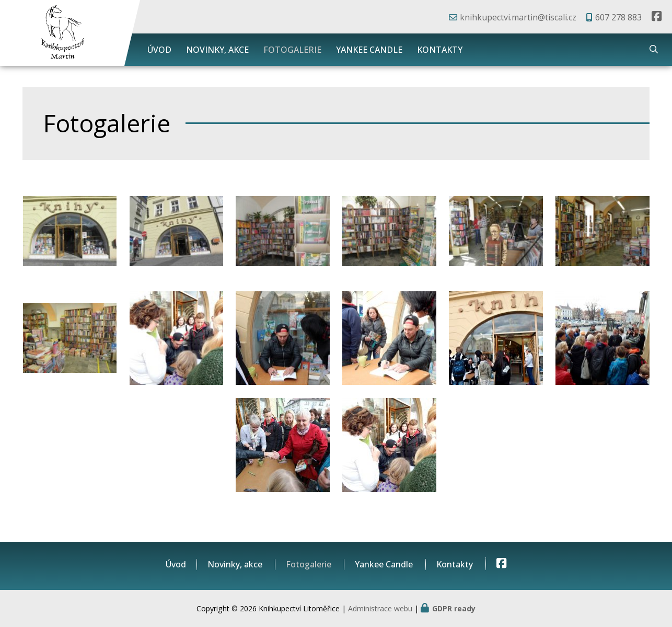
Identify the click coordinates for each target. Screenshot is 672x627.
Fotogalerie (292, 50)
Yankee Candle (369, 50)
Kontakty (440, 50)
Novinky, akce (217, 50)
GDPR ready (454, 608)
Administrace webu (380, 608)
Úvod (159, 50)
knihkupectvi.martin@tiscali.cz (518, 17)
